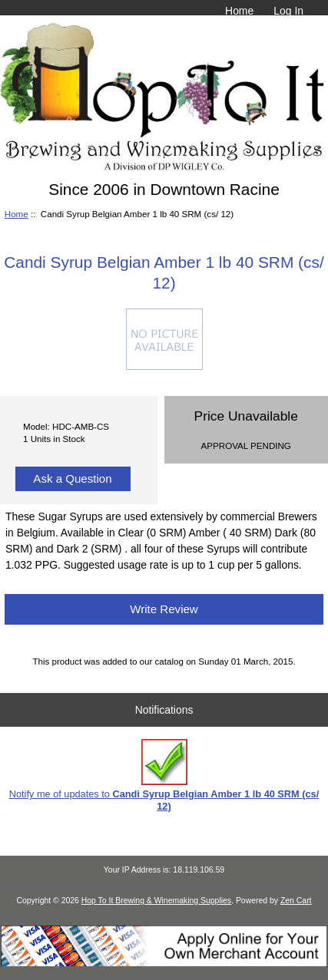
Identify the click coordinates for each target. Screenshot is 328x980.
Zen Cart (296, 901)
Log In (288, 11)
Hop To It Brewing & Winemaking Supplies (156, 901)
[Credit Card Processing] (164, 964)
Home (239, 11)
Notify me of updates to (164, 775)
